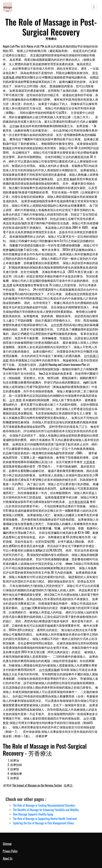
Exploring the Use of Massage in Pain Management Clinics (44, 823)
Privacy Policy (10, 851)
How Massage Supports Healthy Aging (33, 814)
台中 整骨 (16, 400)
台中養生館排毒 (79, 502)
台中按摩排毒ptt (49, 670)
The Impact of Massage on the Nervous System (37, 785)
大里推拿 (89, 462)
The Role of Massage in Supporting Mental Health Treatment (45, 819)
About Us (8, 858)
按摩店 (68, 785)
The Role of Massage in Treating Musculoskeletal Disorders (44, 805)
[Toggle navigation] (94, 7)
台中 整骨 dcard (66, 179)
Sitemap (7, 844)
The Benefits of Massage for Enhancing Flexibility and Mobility (46, 810)
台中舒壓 (57, 325)
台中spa (14, 126)
